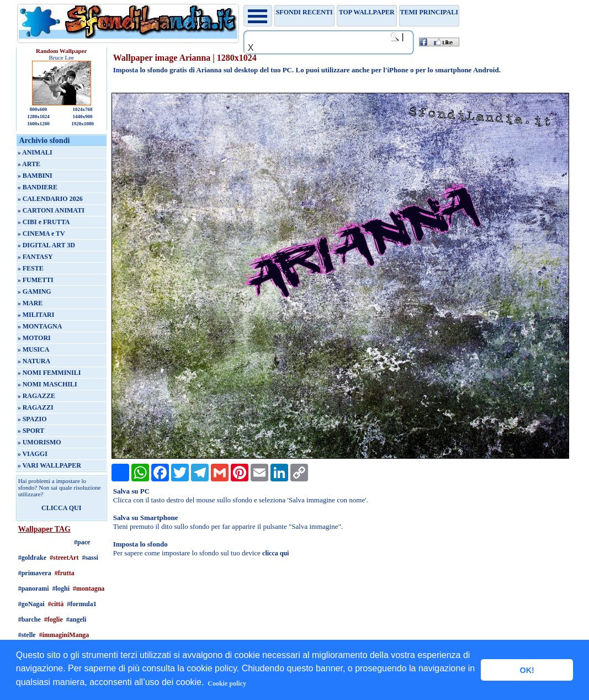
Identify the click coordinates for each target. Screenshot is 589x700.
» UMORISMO (39, 442)
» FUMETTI (36, 280)
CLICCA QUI (61, 508)
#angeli (76, 619)
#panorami (34, 588)
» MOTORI (34, 338)
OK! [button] (527, 670)
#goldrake (32, 558)
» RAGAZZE (36, 396)
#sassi (90, 558)
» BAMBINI (35, 176)
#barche (30, 619)
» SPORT (31, 431)
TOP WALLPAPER (367, 12)
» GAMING (35, 291)
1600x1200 (38, 124)
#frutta (65, 573)
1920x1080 (83, 124)
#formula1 (81, 604)
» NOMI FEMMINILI (49, 373)
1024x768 (82, 109)
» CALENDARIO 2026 (50, 199)
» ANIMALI (35, 152)
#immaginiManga (64, 635)
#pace (82, 542)
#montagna (89, 588)
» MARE (30, 303)
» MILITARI (36, 315)
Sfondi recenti (304, 12)
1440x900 (82, 116)
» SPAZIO (32, 419)
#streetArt (64, 558)
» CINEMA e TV (41, 234)
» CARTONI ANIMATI (51, 210)
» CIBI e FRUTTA (44, 222)
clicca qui (275, 553)
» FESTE (31, 268)
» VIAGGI (33, 454)
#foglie (54, 619)
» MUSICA (34, 349)
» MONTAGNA (40, 326)
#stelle (27, 635)
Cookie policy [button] (227, 683)
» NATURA (34, 361)
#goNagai (31, 604)
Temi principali (429, 12)
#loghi (61, 588)
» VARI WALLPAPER (49, 465)
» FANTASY (35, 257)
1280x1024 (38, 116)
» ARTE (29, 164)
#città (56, 604)
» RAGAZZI (36, 407)
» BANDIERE (38, 187)
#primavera (35, 573)
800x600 (39, 109)
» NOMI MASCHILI (47, 384)
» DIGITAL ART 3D (46, 245)
